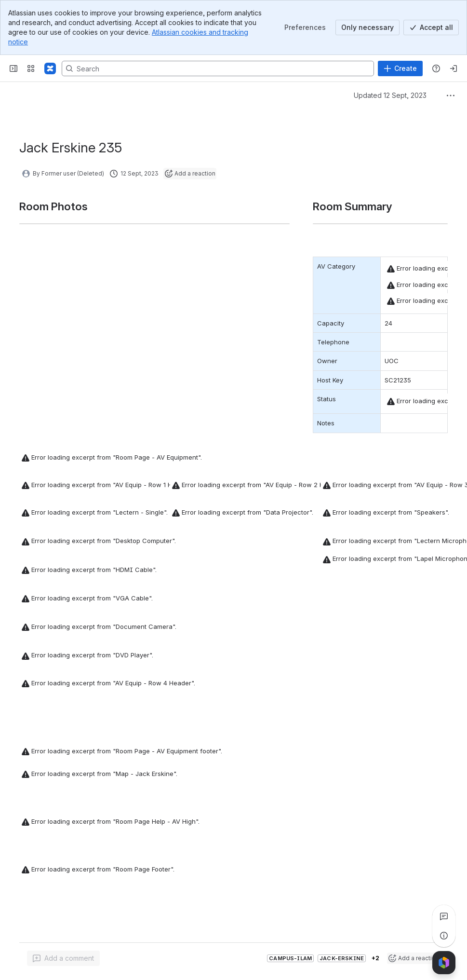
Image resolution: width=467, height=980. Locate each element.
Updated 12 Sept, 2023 (390, 95)
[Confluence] (50, 68)
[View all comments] (444, 916)
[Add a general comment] (63, 958)
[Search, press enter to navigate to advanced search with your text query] (218, 68)
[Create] (400, 68)
